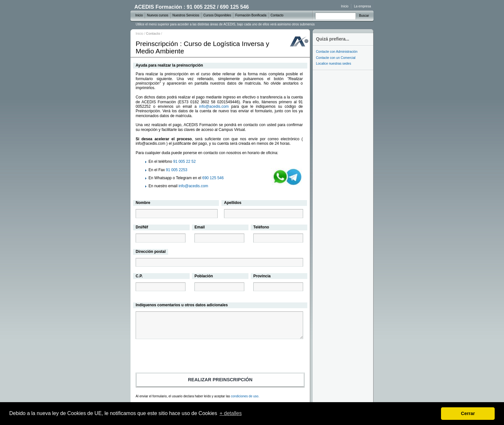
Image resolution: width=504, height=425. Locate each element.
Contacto (277, 15)
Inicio (139, 34)
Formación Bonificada (251, 15)
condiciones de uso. (245, 396)
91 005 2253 (177, 170)
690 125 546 (213, 178)
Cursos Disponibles (217, 15)
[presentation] (220, 357)
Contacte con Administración (337, 52)
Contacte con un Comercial (336, 58)
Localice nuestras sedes (333, 64)
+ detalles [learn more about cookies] (231, 413)
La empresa (362, 6)
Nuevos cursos (157, 15)
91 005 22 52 (184, 162)
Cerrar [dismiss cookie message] (468, 413)
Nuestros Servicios (186, 15)
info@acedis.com (214, 106)
